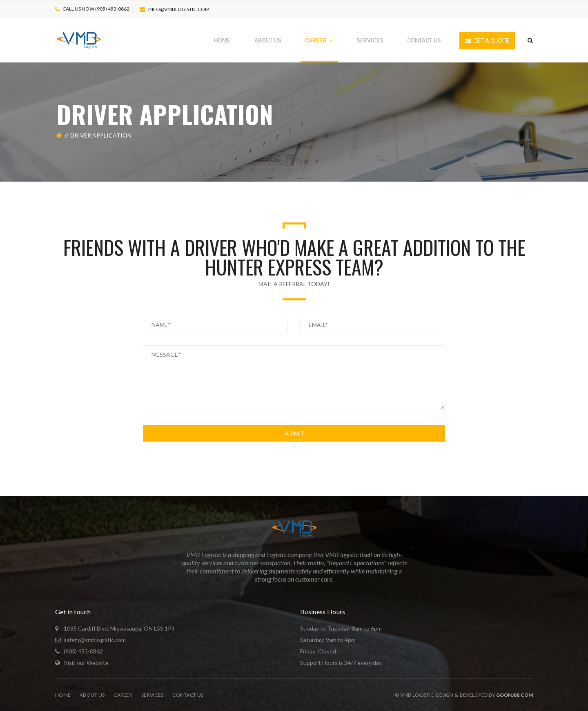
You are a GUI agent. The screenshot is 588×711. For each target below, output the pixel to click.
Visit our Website (86, 663)
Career (123, 695)
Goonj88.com (514, 695)
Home (63, 695)
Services (152, 695)
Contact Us (188, 695)
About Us (92, 695)
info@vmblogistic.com (179, 9)
